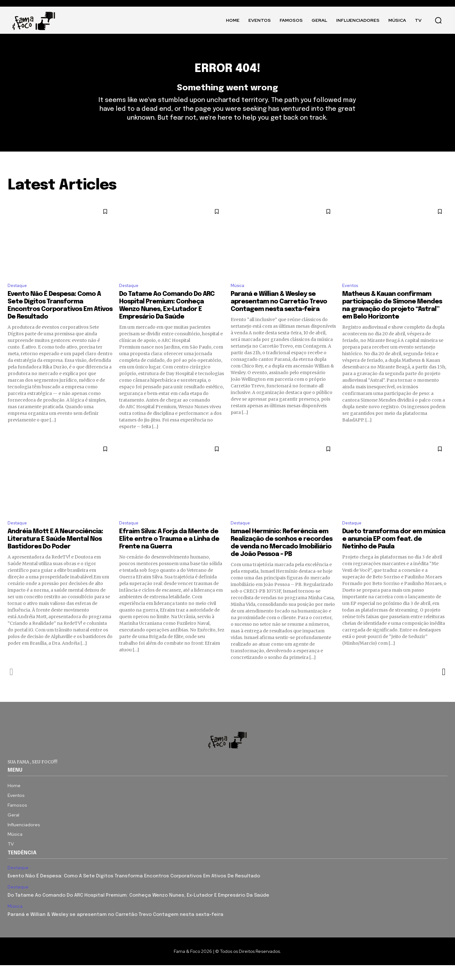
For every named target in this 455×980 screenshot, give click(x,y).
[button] (438, 20)
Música (239, 299)
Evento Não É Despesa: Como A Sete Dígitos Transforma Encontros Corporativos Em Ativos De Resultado (134, 891)
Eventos (352, 299)
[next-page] (443, 687)
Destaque (19, 299)
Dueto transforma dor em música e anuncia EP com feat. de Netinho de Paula (394, 554)
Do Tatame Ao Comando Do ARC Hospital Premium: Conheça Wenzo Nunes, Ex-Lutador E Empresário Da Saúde (138, 910)
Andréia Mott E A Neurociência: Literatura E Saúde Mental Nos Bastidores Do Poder (55, 554)
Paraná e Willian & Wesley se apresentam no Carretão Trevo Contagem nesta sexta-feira (279, 315)
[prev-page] (12, 687)
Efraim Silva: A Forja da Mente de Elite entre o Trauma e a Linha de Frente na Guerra (169, 554)
